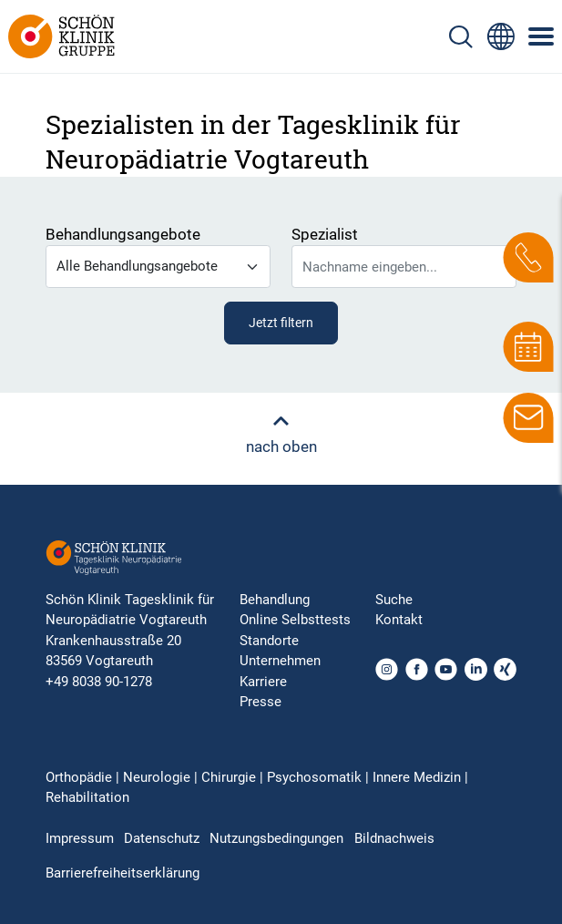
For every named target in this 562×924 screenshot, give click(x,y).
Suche (394, 600)
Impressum (80, 838)
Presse (261, 702)
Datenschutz (162, 838)
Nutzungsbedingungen (276, 838)
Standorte (269, 641)
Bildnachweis (394, 838)
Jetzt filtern (281, 323)
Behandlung (275, 600)
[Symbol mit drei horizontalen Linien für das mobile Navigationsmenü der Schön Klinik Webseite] (542, 36)
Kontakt (399, 620)
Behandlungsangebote (123, 234)
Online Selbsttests (295, 620)
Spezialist (325, 234)
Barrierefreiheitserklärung (123, 873)
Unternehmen (280, 661)
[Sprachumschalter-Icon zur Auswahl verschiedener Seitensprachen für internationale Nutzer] (501, 36)
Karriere (263, 682)
